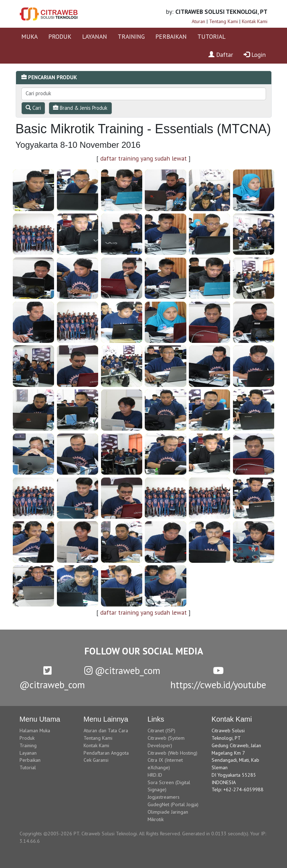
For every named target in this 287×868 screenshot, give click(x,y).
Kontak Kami (255, 21)
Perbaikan (30, 760)
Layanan (28, 753)
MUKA (30, 36)
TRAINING (131, 36)
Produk (27, 738)
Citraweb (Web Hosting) (172, 753)
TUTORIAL (211, 36)
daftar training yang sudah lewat (143, 158)
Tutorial (28, 767)
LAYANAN (95, 36)
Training (28, 745)
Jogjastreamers (164, 797)
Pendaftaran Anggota (106, 753)
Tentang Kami (224, 21)
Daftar (221, 55)
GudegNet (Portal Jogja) (173, 804)
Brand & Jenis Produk (80, 108)
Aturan (198, 21)
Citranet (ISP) (161, 730)
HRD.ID (155, 775)
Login (255, 55)
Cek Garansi (96, 760)
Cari (33, 108)
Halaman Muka (35, 730)
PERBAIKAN (171, 36)
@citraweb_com (122, 670)
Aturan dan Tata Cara (106, 730)
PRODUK (60, 36)
